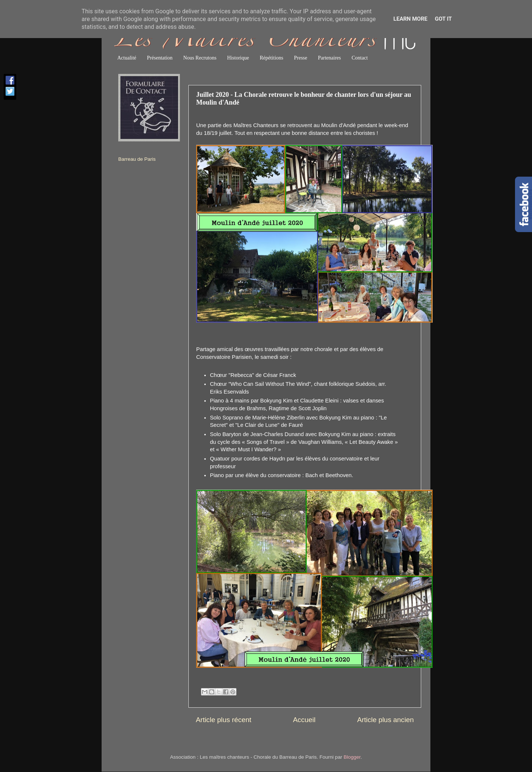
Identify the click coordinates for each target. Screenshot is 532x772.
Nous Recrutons (200, 58)
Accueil (304, 720)
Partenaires (330, 58)
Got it (443, 19)
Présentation (160, 58)
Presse (301, 58)
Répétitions (272, 58)
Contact (360, 58)
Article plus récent (224, 720)
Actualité (127, 58)
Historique (238, 58)
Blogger (352, 757)
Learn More (410, 19)
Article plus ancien (386, 720)
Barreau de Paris (137, 159)
